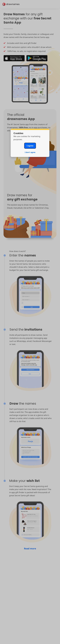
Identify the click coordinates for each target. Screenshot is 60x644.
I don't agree (30, 152)
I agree (30, 146)
